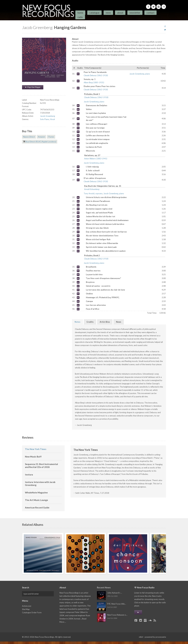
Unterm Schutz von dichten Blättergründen (78, 197)
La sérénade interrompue (78, 139)
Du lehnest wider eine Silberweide (78, 243)
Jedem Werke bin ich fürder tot (78, 217)
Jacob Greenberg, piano (140, 74)
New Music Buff (33, 457)
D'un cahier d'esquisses (78, 180)
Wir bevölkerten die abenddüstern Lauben (78, 251)
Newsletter (135, 13)
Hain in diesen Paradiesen (78, 201)
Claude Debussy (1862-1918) (96, 75)
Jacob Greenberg (48, 116)
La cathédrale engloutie (78, 143)
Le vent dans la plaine (78, 113)
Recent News (104, 587)
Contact (150, 13)
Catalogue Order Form (32, 612)
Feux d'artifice (78, 309)
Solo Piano (45, 119)
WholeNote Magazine (36, 492)
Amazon (41, 137)
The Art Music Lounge (36, 500)
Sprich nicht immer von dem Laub (78, 247)
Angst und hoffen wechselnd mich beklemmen (78, 220)
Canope (78, 301)
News (108, 13)
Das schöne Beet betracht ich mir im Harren (78, 232)
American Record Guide (37, 508)
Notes (77, 322)
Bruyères (78, 282)
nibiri (141, 637)
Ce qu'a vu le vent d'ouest (78, 132)
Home (80, 13)
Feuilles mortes (78, 271)
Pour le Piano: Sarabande (78, 74)
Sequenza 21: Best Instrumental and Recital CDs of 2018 (41, 466)
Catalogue (94, 13)
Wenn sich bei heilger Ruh (78, 240)
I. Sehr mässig (78, 167)
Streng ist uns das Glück (78, 228)
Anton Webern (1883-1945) (96, 159)
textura (29, 475)
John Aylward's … (115, 593)
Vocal (52, 119)
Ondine (78, 294)
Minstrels (78, 151)
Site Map (26, 609)
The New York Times (36, 449)
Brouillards (78, 267)
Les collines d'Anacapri (78, 124)
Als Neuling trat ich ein (78, 205)
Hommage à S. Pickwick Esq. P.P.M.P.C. (78, 298)
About (120, 13)
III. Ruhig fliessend (78, 174)
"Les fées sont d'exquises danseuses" (78, 278)
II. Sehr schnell (78, 171)
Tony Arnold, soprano (93, 193)
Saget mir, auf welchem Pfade (78, 213)
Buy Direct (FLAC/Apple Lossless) (41, 142)
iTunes (51, 137)
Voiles (78, 109)
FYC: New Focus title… (117, 604)
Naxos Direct (29, 137)
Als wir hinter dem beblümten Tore (78, 236)
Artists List (27, 606)
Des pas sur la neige (78, 128)
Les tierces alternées (78, 305)
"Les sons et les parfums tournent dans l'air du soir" (78, 119)
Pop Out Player (33, 87)
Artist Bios (105, 322)
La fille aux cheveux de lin (78, 136)
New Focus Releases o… (117, 615)
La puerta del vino (78, 275)
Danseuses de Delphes (78, 106)
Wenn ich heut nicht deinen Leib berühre (78, 224)
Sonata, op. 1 (78, 81)
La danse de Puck (78, 147)
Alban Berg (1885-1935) (94, 82)
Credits (90, 322)
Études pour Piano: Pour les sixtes (78, 88)
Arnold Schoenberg (92, 189)
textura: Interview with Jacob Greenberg (40, 484)
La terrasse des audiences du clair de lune (78, 290)
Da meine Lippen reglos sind (78, 209)
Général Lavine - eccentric (78, 286)
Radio (80, 17)
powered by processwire (155, 637)
